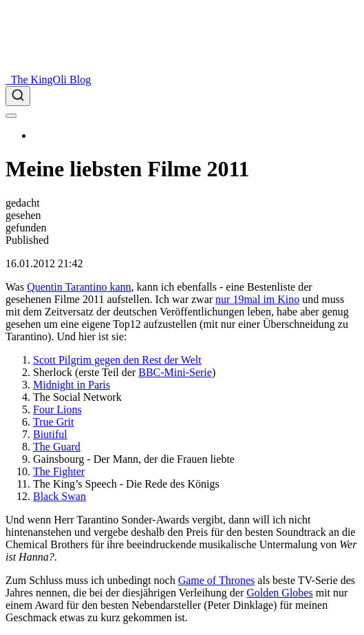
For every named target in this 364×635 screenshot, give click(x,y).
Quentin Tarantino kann (79, 287)
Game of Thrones (217, 580)
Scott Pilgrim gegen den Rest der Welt (117, 360)
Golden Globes (279, 593)
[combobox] (182, 96)
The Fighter (59, 471)
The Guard (57, 447)
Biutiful (50, 434)
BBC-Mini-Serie (175, 372)
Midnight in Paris (72, 385)
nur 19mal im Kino (257, 299)
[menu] (11, 116)
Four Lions (57, 409)
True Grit (53, 422)
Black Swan (60, 496)
